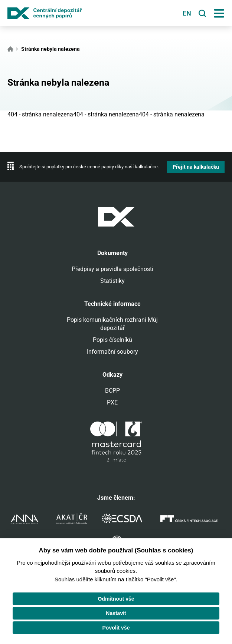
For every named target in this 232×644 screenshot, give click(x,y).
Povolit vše (116, 628)
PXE (112, 402)
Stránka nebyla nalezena (50, 49)
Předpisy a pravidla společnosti (112, 269)
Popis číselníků (112, 340)
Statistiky (112, 281)
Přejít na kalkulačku (196, 167)
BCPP (112, 391)
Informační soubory (112, 352)
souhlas (165, 563)
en (187, 13)
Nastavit (116, 613)
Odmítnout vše (116, 599)
